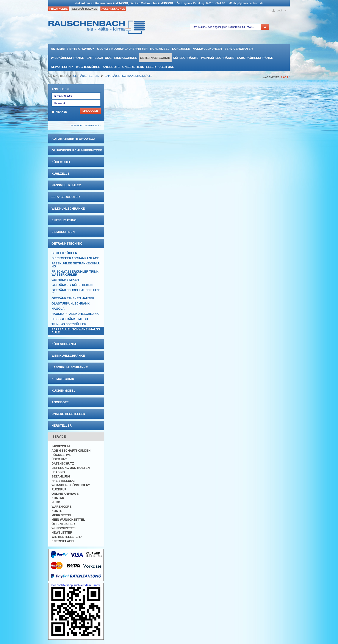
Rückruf (59, 489)
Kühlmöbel (160, 49)
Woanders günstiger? (71, 485)
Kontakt (59, 498)
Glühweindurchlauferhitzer (122, 49)
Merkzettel (62, 515)
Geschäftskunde (85, 9)
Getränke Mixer (65, 280)
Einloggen (90, 111)
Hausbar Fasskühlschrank (75, 314)
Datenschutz (63, 463)
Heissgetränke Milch (70, 319)
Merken (61, 112)
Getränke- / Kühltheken (72, 285)
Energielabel (63, 541)
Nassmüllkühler (207, 49)
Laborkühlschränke (255, 58)
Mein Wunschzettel (68, 520)
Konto (57, 511)
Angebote (111, 67)
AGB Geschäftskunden (71, 451)
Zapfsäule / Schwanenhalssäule (129, 76)
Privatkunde (59, 9)
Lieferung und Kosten (71, 468)
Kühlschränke (186, 58)
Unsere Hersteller (139, 67)
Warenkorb (62, 507)
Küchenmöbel (88, 67)
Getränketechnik (155, 58)
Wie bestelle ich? (67, 537)
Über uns (166, 67)
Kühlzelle (181, 49)
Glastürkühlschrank (71, 303)
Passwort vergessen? (85, 126)
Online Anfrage (65, 494)
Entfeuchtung (99, 58)
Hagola (58, 309)
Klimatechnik (62, 67)
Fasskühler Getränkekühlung (76, 265)
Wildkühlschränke (67, 58)
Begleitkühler (64, 253)
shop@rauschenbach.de (248, 3)
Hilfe (56, 502)
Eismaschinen (126, 58)
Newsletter (62, 532)
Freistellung (63, 481)
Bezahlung (61, 476)
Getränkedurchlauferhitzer (76, 292)
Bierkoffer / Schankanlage (75, 258)
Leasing (58, 472)
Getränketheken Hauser (73, 298)
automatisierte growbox (73, 49)
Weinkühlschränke (218, 58)
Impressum (61, 446)
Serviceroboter (239, 49)
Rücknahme (61, 455)
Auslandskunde (113, 9)
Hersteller (62, 426)
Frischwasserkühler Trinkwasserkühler (75, 273)
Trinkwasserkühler (69, 324)
